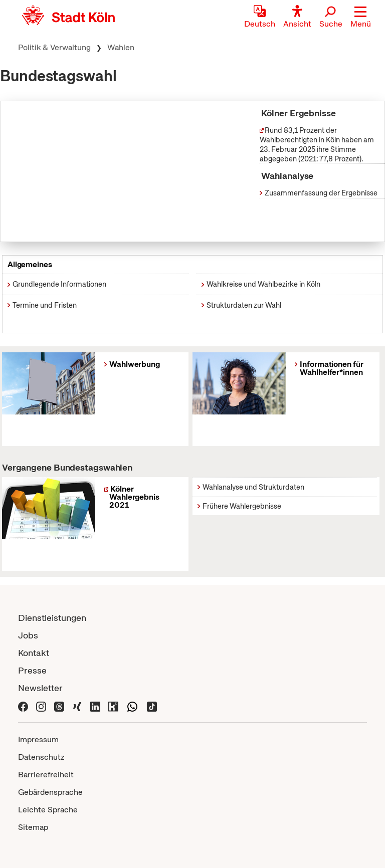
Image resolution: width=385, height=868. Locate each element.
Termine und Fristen (45, 305)
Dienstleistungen (52, 618)
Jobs (28, 635)
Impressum (38, 739)
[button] (361, 18)
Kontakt (34, 653)
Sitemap (33, 827)
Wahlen (121, 47)
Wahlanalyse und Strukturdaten (253, 487)
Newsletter (40, 688)
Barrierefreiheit (46, 775)
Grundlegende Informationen (59, 284)
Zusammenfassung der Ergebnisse (319, 193)
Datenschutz (41, 757)
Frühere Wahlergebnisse (242, 506)
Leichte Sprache (48, 810)
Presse (32, 670)
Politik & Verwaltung (54, 47)
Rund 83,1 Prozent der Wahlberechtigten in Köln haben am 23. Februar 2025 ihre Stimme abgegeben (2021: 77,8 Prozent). (317, 144)
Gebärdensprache (50, 792)
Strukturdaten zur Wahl (244, 305)
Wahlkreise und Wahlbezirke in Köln (263, 284)
